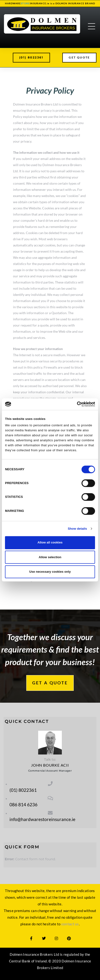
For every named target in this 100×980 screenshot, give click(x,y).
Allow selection (50, 557)
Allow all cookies (50, 543)
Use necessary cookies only (50, 572)
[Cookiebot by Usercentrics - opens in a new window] (74, 404)
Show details (77, 529)
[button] (31, 58)
